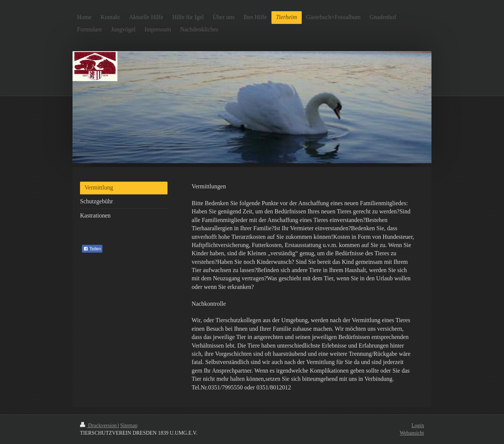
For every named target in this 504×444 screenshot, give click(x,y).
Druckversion (99, 425)
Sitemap (129, 425)
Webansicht (412, 433)
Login (418, 425)
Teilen (92, 249)
